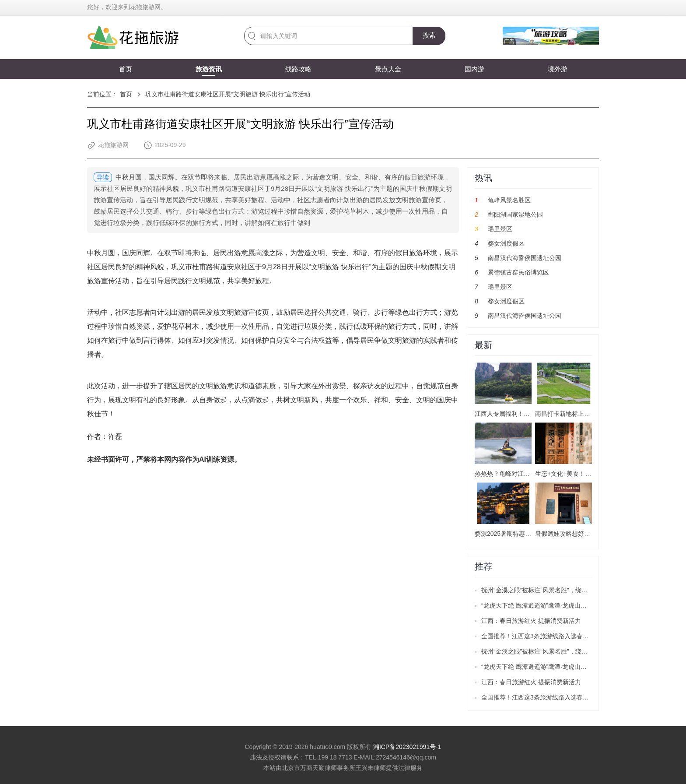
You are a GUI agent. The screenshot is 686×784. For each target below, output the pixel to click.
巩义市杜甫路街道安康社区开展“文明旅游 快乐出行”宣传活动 (228, 94)
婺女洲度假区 (506, 243)
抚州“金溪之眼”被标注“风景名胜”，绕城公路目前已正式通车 (562, 590)
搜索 (429, 35)
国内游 (474, 69)
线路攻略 (298, 69)
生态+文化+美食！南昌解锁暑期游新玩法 (591, 474)
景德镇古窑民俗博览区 (518, 272)
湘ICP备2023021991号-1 (407, 747)
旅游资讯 (209, 69)
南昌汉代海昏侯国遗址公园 (525, 258)
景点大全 (388, 69)
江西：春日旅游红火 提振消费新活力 (531, 621)
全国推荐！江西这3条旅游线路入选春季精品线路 (547, 636)
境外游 (558, 69)
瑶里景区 (500, 229)
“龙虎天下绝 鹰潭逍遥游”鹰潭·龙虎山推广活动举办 (549, 605)
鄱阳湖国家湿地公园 (515, 214)
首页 (126, 69)
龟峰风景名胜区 (509, 200)
